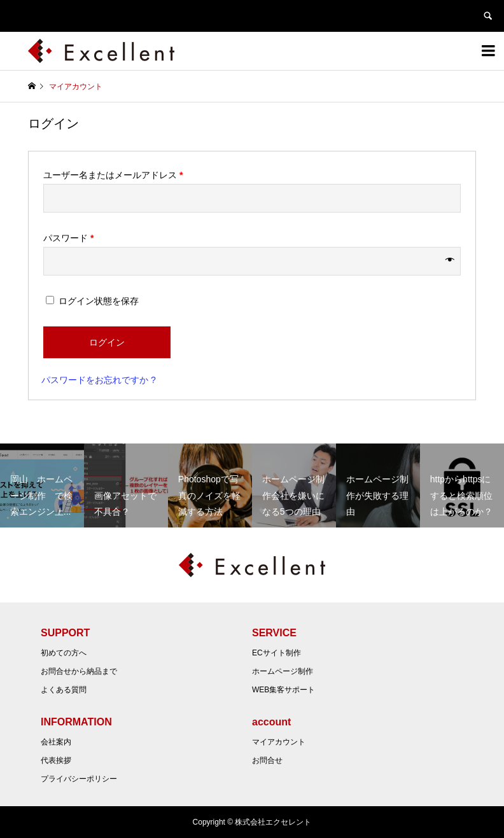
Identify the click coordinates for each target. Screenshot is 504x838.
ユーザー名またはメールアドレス (113, 175)
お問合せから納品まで (79, 671)
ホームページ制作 (283, 671)
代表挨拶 (56, 760)
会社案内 (56, 742)
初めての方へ (64, 653)
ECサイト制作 (276, 653)
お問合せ (267, 760)
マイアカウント (279, 742)
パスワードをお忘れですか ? (99, 380)
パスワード (68, 238)
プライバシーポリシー (79, 779)
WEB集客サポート (283, 690)
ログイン (107, 342)
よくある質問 (64, 690)
